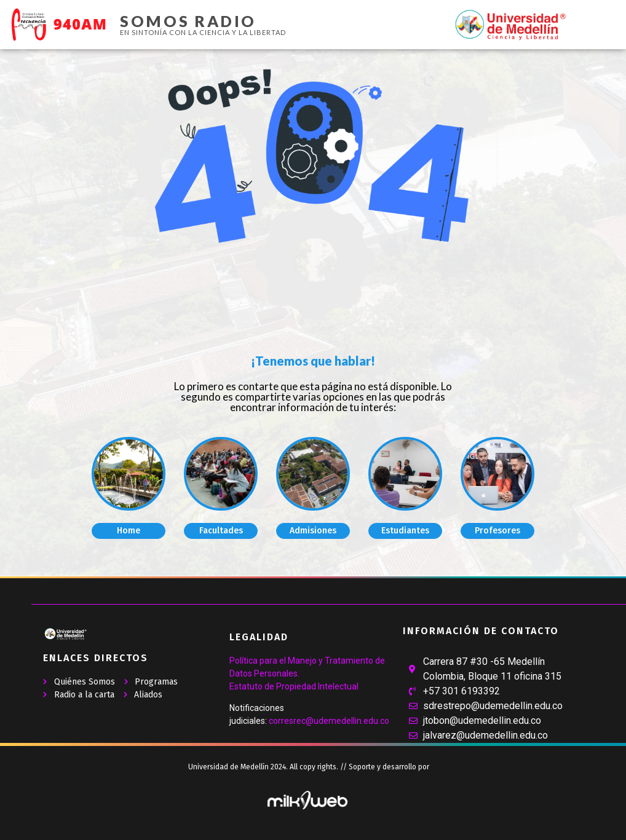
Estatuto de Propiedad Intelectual (294, 686)
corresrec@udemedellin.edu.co (329, 721)
